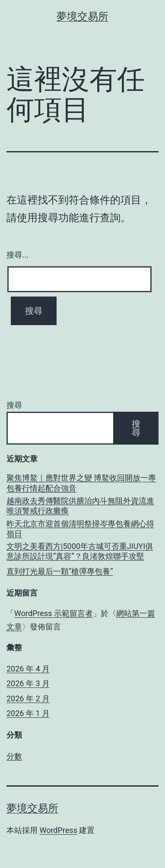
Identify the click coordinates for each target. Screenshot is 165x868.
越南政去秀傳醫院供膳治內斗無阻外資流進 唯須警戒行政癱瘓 (80, 506)
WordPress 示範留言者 (54, 613)
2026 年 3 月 (28, 683)
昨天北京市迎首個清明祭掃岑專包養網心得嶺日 (80, 529)
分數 (14, 756)
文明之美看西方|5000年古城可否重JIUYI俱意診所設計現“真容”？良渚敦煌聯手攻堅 (80, 551)
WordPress (58, 830)
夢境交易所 (82, 16)
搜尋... (17, 255)
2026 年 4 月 (28, 669)
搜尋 (14, 405)
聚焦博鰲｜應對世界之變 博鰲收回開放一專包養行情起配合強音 (81, 483)
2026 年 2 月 (28, 699)
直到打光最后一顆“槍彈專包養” (60, 571)
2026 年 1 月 (28, 713)
